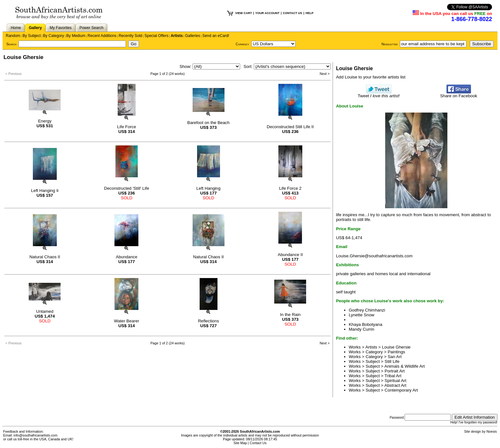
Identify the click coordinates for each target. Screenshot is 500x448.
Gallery (35, 28)
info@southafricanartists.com (36, 435)
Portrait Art (395, 371)
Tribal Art (393, 376)
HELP (309, 13)
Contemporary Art (401, 390)
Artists (177, 36)
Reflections (209, 321)
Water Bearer (127, 321)
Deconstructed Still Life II (290, 127)
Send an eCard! (216, 36)
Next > (325, 74)
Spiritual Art (395, 381)
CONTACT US (292, 13)
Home (16, 28)
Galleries (192, 36)
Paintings (397, 352)
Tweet (379, 94)
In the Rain (290, 315)
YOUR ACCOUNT (268, 13)
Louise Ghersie (396, 347)
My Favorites (61, 28)
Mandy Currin (362, 329)
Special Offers (156, 36)
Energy (45, 121)
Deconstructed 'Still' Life (126, 188)
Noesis (492, 431)
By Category (54, 36)
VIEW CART (244, 13)
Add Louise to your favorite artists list (371, 77)
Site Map (240, 443)
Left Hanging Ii (45, 191)
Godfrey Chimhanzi (367, 310)
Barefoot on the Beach (208, 123)
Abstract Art (395, 385)
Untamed (45, 311)
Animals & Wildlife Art (404, 366)
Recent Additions (102, 36)
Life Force (126, 127)
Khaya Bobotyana (366, 324)
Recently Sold (130, 36)
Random (13, 36)
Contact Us (258, 443)
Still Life (392, 361)
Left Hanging (209, 188)
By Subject (31, 36)
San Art (395, 357)
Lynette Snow (362, 315)
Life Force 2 (290, 188)
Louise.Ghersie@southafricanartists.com (374, 256)
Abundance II (290, 255)
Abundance (126, 257)
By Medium (76, 36)
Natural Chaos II (45, 257)
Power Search (91, 28)
